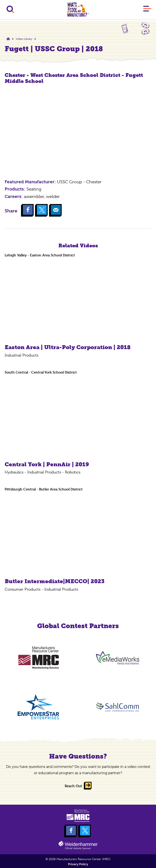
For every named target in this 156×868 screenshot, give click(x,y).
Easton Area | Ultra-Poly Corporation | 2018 (68, 347)
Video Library (24, 39)
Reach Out (73, 786)
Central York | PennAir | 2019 (47, 464)
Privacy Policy (78, 864)
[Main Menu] (147, 10)
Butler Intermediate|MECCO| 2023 (55, 581)
